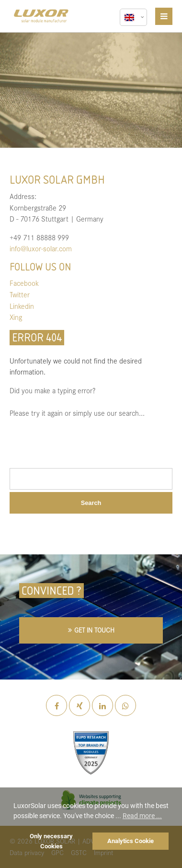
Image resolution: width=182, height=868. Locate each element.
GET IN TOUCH (94, 630)
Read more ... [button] (142, 816)
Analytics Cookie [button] (131, 841)
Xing (16, 317)
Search (91, 503)
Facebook (24, 283)
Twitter (20, 294)
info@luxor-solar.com (41, 248)
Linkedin (22, 306)
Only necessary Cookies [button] (51, 841)
